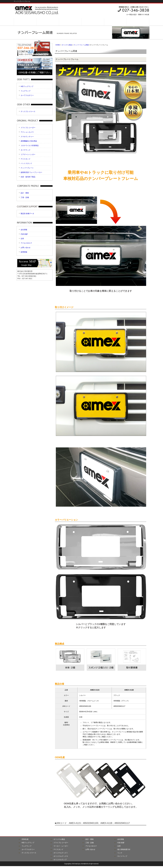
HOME (58, 45)
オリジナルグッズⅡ (61, 856)
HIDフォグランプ (27, 86)
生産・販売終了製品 (28, 177)
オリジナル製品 (67, 45)
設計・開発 (25, 193)
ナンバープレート (27, 168)
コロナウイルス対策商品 (30, 146)
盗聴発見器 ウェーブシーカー (31, 172)
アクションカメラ (27, 132)
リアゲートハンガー (28, 154)
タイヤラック (26, 150)
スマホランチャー (27, 137)
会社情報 (24, 230)
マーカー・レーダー (61, 846)
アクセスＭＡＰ (26, 243)
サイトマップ (122, 856)
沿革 (22, 239)
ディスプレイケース (28, 112)
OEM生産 (25, 839)
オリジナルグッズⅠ (61, 853)
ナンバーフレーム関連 (81, 45)
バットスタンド (26, 163)
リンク (120, 853)
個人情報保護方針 (124, 849)
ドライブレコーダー (28, 128)
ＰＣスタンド (26, 159)
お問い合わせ (26, 248)
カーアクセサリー (27, 95)
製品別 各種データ (27, 214)
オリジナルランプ (60, 860)
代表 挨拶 (24, 234)
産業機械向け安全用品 (29, 141)
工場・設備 (25, 197)
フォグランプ (26, 91)
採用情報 (24, 252)
